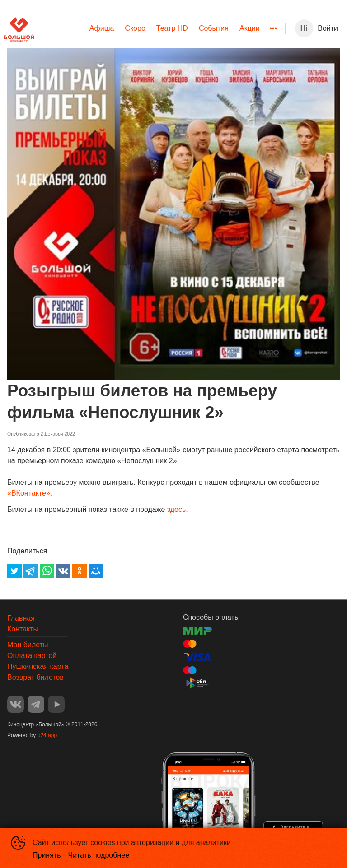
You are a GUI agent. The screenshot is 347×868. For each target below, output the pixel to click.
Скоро (135, 28)
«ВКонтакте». (30, 493)
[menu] (160, 28)
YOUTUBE (56, 704)
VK (16, 704)
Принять (47, 855)
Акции (250, 28)
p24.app (47, 735)
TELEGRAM (36, 704)
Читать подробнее (99, 855)
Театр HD (172, 28)
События (214, 28)
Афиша (102, 28)
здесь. (178, 509)
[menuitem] (102, 28)
